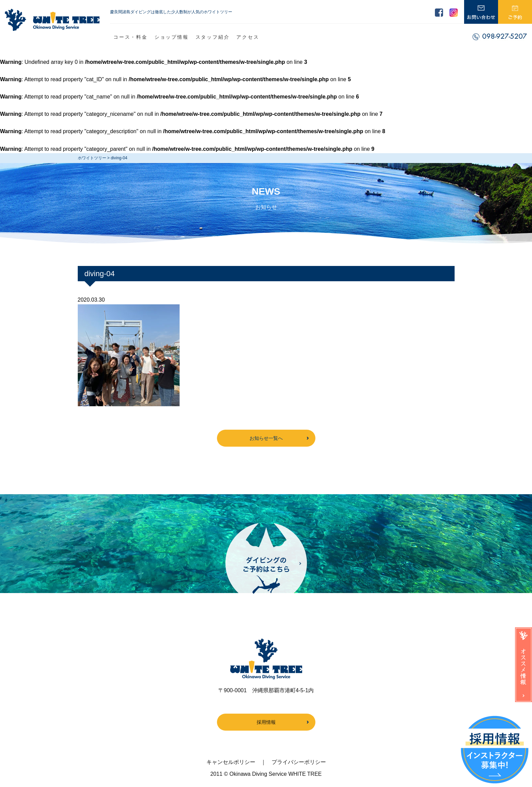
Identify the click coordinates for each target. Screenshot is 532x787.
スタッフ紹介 (213, 37)
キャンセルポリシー (231, 762)
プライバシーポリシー (299, 762)
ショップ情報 (172, 37)
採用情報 (266, 722)
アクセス (248, 37)
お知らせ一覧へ (266, 438)
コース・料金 (131, 37)
